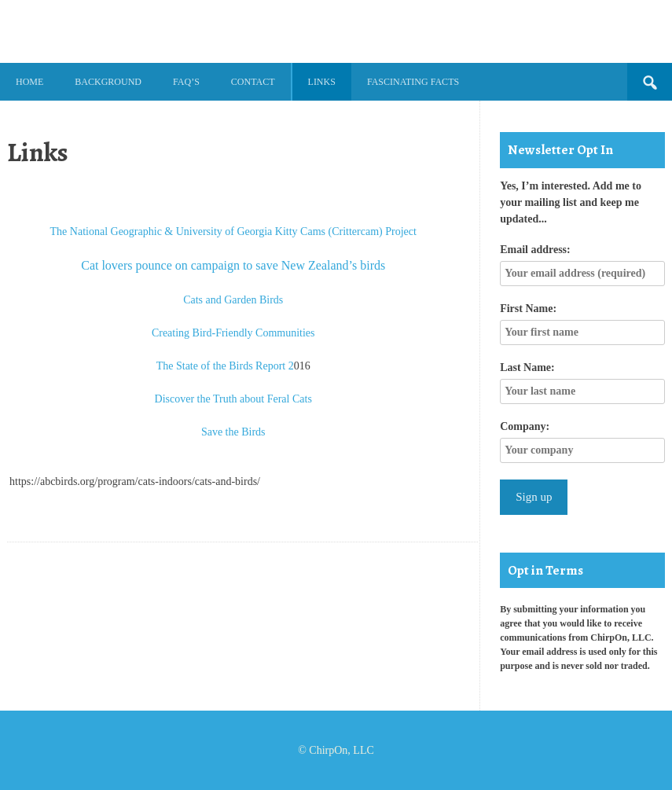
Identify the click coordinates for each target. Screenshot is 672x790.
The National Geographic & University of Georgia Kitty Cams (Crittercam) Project (233, 231)
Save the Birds (233, 432)
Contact (253, 82)
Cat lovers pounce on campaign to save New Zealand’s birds (233, 265)
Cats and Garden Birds (233, 300)
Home (29, 82)
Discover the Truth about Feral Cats (233, 399)
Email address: (535, 250)
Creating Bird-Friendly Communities (233, 333)
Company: (525, 426)
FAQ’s (186, 82)
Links (322, 82)
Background (108, 82)
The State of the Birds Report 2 (225, 366)
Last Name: (527, 367)
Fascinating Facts (413, 82)
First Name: (528, 309)
